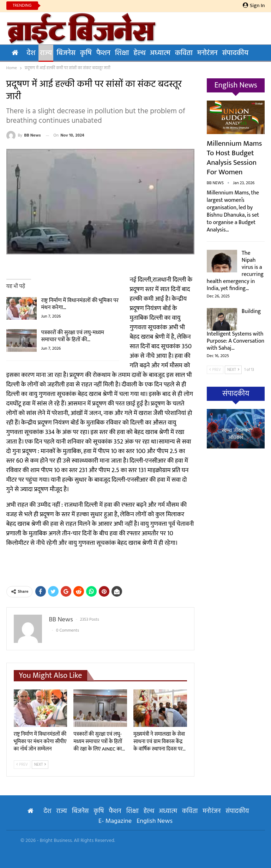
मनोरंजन (207, 53)
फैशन (103, 53)
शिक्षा (122, 53)
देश (31, 53)
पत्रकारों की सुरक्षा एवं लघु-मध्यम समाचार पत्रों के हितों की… (73, 336)
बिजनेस (66, 53)
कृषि (86, 53)
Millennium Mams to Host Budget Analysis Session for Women (234, 158)
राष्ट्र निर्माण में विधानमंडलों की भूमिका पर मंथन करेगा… (80, 304)
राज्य (46, 53)
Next (40, 765)
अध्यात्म (160, 53)
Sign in (254, 6)
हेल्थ (139, 53)
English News (155, 821)
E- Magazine (115, 821)
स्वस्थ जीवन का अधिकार (236, 434)
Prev (22, 765)
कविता (184, 53)
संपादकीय (235, 53)
